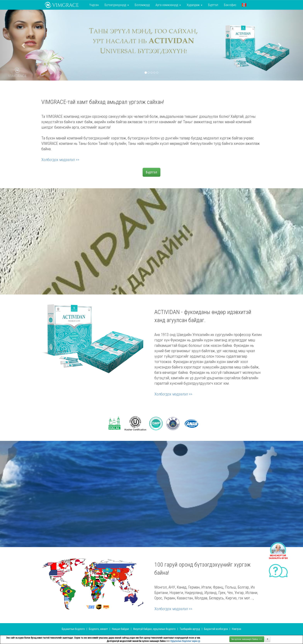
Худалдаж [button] (194, 5)
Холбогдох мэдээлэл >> (60, 160)
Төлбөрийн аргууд (190, 629)
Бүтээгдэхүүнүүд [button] (117, 5)
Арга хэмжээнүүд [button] (168, 5)
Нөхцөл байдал (121, 629)
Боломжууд (142, 5)
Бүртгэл (213, 5)
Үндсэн (94, 5)
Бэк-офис (230, 5)
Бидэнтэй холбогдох (216, 629)
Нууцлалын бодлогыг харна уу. (185, 641)
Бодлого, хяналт (99, 629)
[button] (244, 5)
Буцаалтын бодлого (73, 629)
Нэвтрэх (237, 629)
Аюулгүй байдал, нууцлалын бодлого (154, 629)
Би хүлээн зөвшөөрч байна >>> (247, 639)
